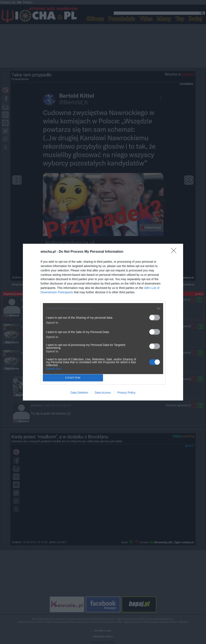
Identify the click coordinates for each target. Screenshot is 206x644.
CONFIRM (73, 378)
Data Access (103, 393)
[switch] (155, 318)
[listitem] (103, 308)
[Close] (175, 252)
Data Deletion (79, 393)
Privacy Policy (126, 393)
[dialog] (103, 322)
